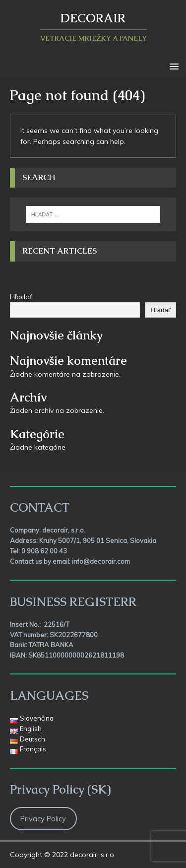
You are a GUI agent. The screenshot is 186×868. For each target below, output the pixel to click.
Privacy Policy (43, 819)
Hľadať (21, 297)
